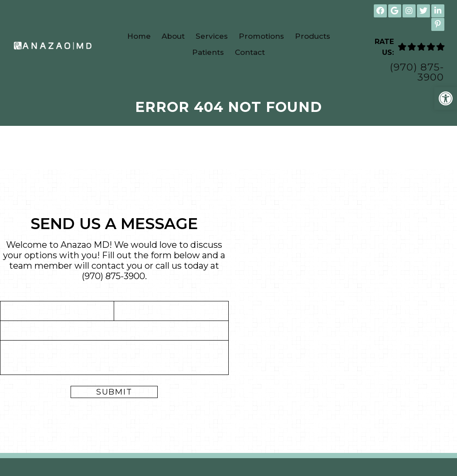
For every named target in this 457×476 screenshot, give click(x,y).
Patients (208, 52)
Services (212, 36)
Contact (250, 52)
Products (313, 36)
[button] (446, 98)
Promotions (261, 36)
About (173, 36)
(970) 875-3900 (417, 72)
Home (139, 36)
